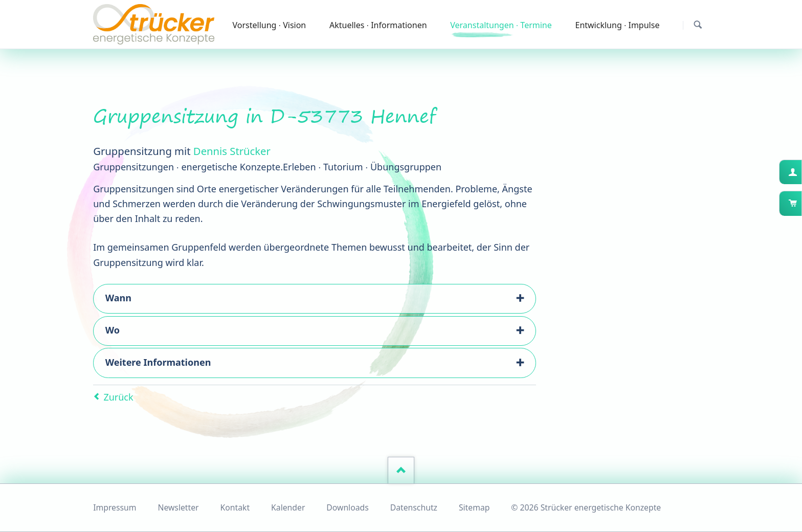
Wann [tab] (118, 298)
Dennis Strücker (232, 151)
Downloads (347, 507)
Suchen (698, 25)
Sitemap (474, 507)
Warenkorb (801, 203)
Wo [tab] (113, 330)
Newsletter (178, 507)
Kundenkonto (801, 172)
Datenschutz (414, 507)
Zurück (118, 397)
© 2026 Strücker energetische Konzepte (586, 507)
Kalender (288, 507)
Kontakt (235, 507)
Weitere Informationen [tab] (158, 362)
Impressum (115, 507)
